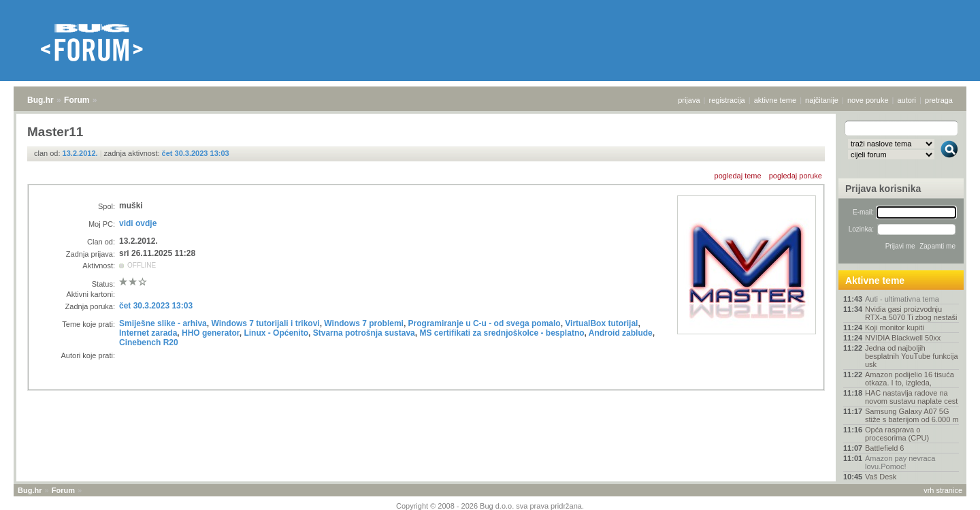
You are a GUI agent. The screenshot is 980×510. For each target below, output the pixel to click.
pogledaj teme (738, 176)
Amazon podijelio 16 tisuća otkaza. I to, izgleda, (910, 379)
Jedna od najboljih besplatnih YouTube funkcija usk (912, 356)
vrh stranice (943, 490)
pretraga (939, 100)
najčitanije (822, 100)
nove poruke (868, 100)
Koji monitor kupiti (895, 328)
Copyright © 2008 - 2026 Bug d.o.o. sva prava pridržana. (490, 506)
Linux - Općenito (276, 333)
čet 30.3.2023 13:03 (196, 153)
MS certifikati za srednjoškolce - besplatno (502, 333)
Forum (77, 100)
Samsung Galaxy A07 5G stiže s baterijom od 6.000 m (912, 415)
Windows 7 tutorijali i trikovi (265, 323)
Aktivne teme (875, 281)
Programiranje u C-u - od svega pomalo (485, 323)
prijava (689, 100)
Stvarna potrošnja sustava (364, 333)
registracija (727, 100)
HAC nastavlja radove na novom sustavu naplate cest (911, 397)
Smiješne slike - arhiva (163, 323)
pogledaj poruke (796, 176)
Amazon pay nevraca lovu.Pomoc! (900, 462)
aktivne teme (775, 100)
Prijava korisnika (883, 189)
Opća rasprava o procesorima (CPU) (897, 434)
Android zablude (621, 333)
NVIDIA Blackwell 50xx (903, 338)
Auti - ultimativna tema (902, 299)
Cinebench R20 (149, 342)
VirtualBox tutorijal (601, 323)
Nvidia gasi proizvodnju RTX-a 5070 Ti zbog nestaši (911, 313)
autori (907, 100)
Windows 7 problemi (364, 323)
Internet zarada (148, 333)
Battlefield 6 (884, 448)
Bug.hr (40, 100)
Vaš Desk (881, 477)
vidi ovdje (138, 223)
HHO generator (211, 333)
